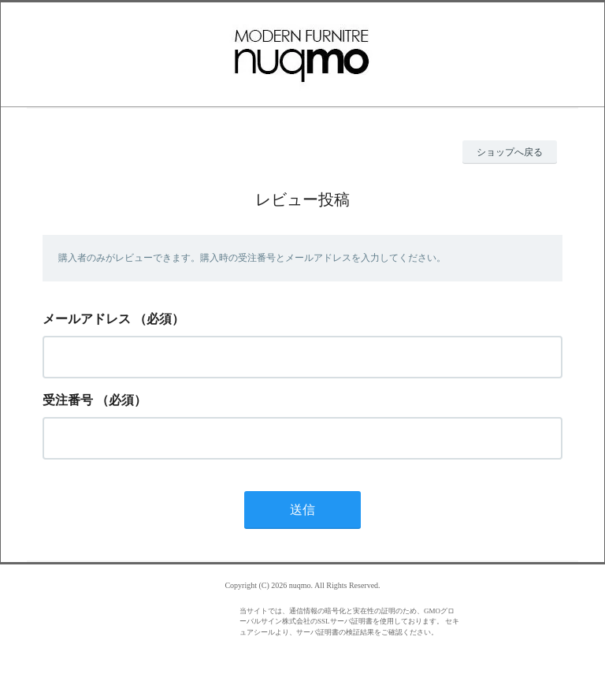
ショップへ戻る (510, 152)
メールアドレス (87, 319)
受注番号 (68, 400)
